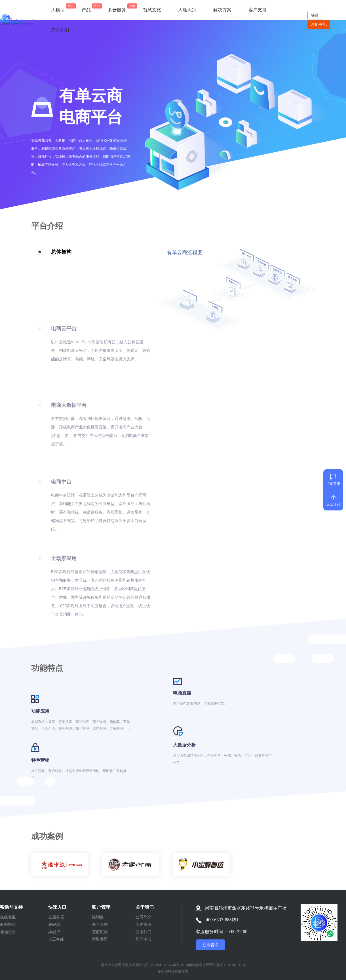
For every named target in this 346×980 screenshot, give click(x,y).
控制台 (98, 917)
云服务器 (56, 917)
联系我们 (144, 932)
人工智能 (56, 939)
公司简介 (144, 917)
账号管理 (100, 924)
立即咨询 (210, 945)
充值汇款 (100, 932)
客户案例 (144, 924)
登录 (315, 15)
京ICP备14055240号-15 (167, 965)
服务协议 (8, 924)
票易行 (54, 932)
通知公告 (8, 932)
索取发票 (100, 939)
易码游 (54, 924)
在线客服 (8, 917)
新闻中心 (144, 939)
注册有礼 (319, 24)
